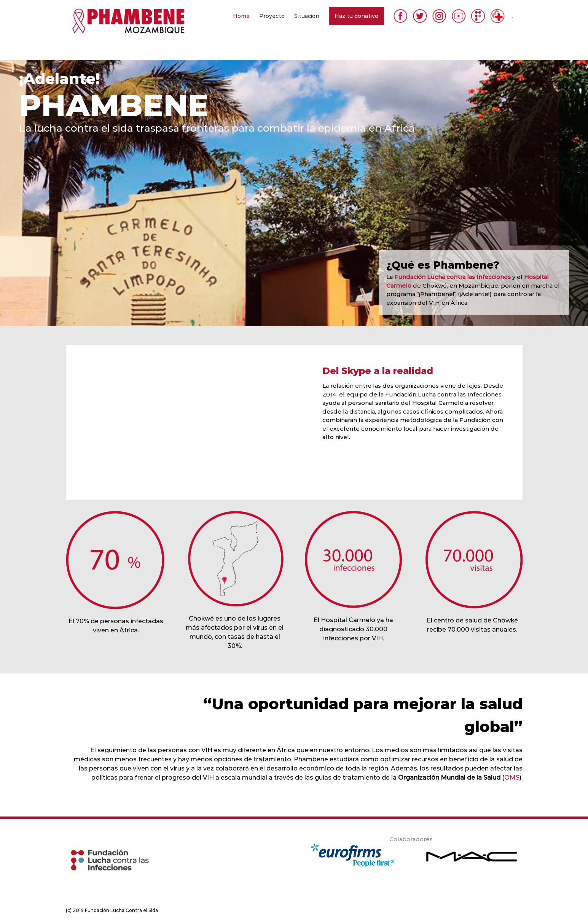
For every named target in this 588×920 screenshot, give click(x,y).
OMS (512, 778)
